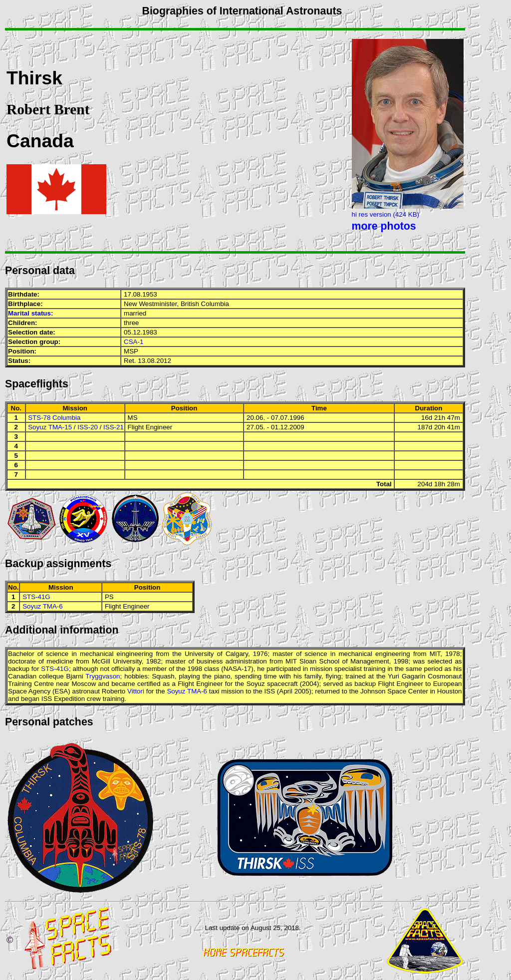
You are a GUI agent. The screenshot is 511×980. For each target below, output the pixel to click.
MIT (435, 654)
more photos (384, 226)
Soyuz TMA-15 (50, 427)
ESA (62, 691)
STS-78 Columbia (54, 418)
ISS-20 (88, 427)
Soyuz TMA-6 (43, 606)
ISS (270, 691)
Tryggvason (103, 676)
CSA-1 (133, 342)
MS (133, 418)
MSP (131, 351)
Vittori (136, 691)
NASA (233, 669)
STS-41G (36, 597)
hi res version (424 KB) (386, 214)
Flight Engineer (150, 427)
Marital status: (30, 313)
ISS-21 (114, 427)
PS (109, 597)
